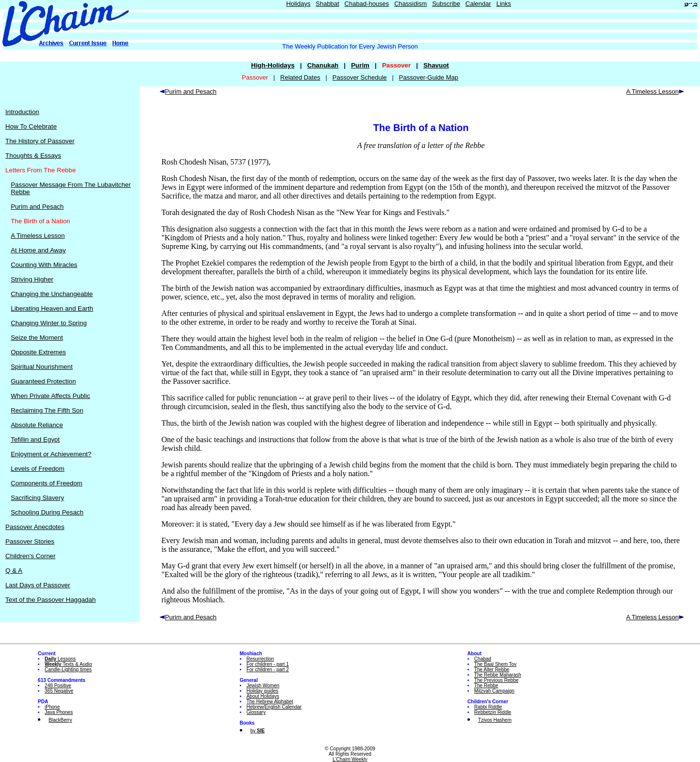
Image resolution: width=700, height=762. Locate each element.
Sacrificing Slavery (37, 498)
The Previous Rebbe (496, 680)
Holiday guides (263, 691)
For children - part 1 (268, 664)
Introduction (22, 112)
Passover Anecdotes (35, 527)
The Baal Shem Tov (495, 664)
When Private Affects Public (50, 396)
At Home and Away (38, 250)
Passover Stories (30, 541)
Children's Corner (30, 556)
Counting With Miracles (44, 265)
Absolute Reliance (37, 425)
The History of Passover (40, 141)
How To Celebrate (31, 126)
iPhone (52, 707)
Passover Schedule (360, 77)
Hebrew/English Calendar (274, 707)
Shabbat (327, 4)
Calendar (478, 4)
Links (503, 4)
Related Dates (300, 77)
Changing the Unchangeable (52, 294)
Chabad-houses (367, 4)
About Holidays (263, 696)
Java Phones (59, 712)
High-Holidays (273, 65)
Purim (360, 65)
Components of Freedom (46, 483)
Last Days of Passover (38, 585)
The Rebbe (486, 686)
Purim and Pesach (37, 207)
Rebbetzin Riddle (493, 712)
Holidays (299, 4)
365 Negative (59, 691)
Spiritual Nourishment (42, 367)
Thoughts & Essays (33, 156)
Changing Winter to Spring (49, 323)
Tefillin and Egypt (35, 439)
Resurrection (260, 659)
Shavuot (436, 65)
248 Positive (58, 686)
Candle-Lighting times (68, 670)
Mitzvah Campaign (494, 691)
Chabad (483, 659)
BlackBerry (60, 720)
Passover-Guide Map (429, 77)
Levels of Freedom (37, 469)
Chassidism (410, 4)
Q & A (14, 571)
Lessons (60, 659)
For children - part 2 (268, 670)
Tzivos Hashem (495, 720)
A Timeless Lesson (38, 236)
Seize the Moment (37, 338)
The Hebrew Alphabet (270, 702)
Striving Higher (32, 279)
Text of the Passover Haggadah (50, 600)
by (258, 731)
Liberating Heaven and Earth (52, 308)
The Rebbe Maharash (498, 675)
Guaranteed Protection (43, 381)
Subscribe (446, 4)
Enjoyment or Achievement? (51, 454)
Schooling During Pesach (47, 512)
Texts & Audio (68, 664)
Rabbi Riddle (488, 707)
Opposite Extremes (38, 352)
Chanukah (323, 65)
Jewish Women (263, 686)
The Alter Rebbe (492, 670)
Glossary (256, 712)
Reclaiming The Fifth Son (47, 410)
